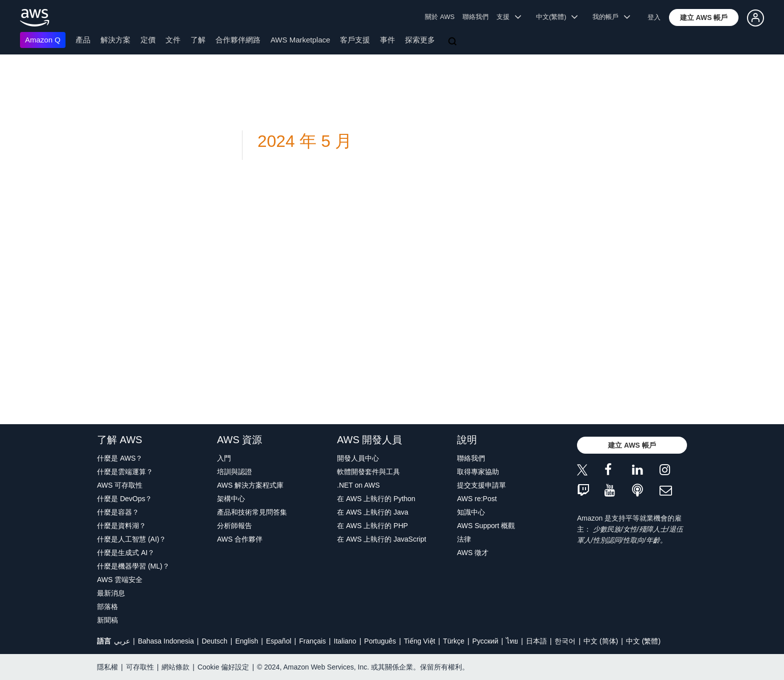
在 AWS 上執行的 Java (373, 512)
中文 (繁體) (643, 641)
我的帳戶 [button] (611, 17)
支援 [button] (509, 17)
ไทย (512, 641)
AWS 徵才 (473, 553)
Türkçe (454, 641)
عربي (122, 641)
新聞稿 (107, 620)
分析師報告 (234, 526)
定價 (148, 40)
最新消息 (111, 593)
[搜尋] (453, 42)
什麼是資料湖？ (121, 526)
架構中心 (231, 499)
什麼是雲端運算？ (125, 472)
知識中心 (471, 512)
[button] (704, 17)
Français (312, 641)
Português (380, 641)
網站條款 (175, 667)
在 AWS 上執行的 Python (376, 499)
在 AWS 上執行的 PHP (372, 526)
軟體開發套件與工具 (368, 472)
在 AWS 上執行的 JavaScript (381, 539)
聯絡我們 (475, 17)
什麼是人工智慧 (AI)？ (131, 539)
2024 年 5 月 (305, 141)
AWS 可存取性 (120, 485)
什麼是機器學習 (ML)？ (133, 566)
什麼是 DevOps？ (124, 499)
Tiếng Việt (420, 641)
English (246, 641)
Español (279, 641)
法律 (464, 539)
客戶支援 (355, 40)
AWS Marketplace (300, 40)
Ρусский (485, 641)
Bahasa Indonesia (166, 641)
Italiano (345, 641)
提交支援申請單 (481, 485)
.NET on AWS (358, 485)
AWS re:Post (477, 499)
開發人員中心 (358, 458)
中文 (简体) (601, 641)
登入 (654, 17)
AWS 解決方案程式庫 (250, 485)
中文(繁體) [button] (557, 17)
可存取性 (140, 667)
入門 (224, 458)
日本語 (536, 641)
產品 (83, 40)
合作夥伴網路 (238, 40)
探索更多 (420, 40)
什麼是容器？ (118, 512)
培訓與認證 (234, 472)
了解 (198, 40)
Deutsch (214, 641)
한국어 (565, 641)
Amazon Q (43, 40)
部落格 (107, 607)
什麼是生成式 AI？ (126, 553)
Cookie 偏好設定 (223, 667)
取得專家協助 (478, 472)
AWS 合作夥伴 (240, 539)
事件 (387, 40)
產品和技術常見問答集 (252, 512)
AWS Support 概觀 (486, 526)
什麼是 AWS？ (120, 458)
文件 (173, 40)
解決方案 (115, 40)
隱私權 (107, 667)
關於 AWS (440, 17)
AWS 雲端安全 (120, 580)
